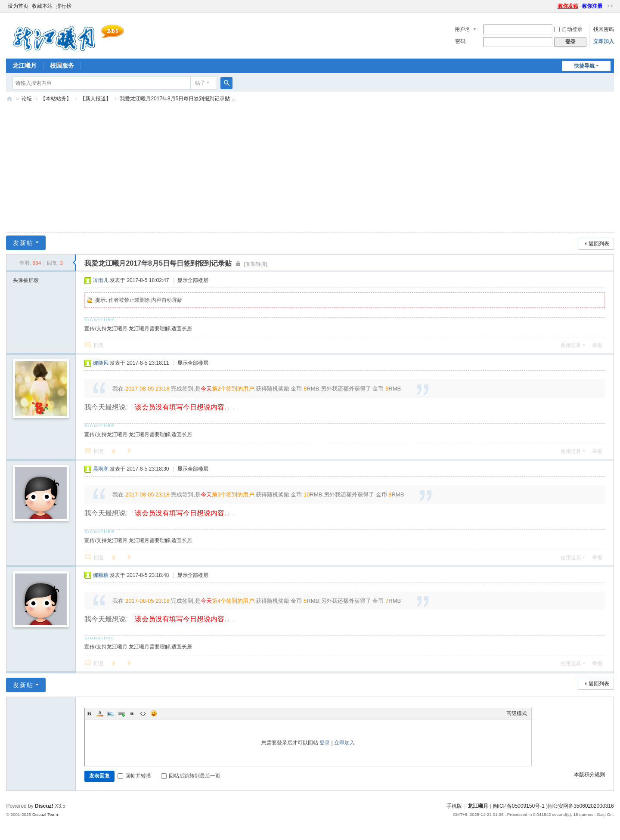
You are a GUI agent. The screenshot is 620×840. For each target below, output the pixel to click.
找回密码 (604, 29)
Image (111, 713)
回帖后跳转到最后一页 (191, 776)
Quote (132, 713)
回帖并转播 (134, 776)
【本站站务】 (56, 99)
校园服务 (62, 65)
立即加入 (604, 41)
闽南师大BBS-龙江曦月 (9, 99)
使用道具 (571, 345)
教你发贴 (568, 6)
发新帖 (23, 243)
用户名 (462, 29)
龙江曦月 (25, 65)
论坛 (27, 99)
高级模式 (517, 713)
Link (121, 713)
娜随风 (101, 363)
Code (143, 713)
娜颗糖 (101, 575)
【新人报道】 (96, 99)
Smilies (154, 713)
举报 (597, 345)
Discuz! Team (45, 814)
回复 (99, 345)
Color (100, 713)
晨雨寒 (101, 469)
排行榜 (64, 6)
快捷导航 (584, 66)
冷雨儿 (101, 280)
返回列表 (599, 244)
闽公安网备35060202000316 (581, 806)
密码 (460, 41)
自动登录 (568, 29)
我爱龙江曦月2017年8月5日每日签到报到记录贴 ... (178, 99)
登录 (325, 743)
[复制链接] (256, 264)
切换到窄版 (610, 6)
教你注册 (592, 6)
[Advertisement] (310, 170)
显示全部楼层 (193, 280)
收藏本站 (42, 6)
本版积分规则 (589, 775)
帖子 (200, 83)
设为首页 (18, 6)
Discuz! (44, 806)
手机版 (454, 806)
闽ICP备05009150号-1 (519, 806)
